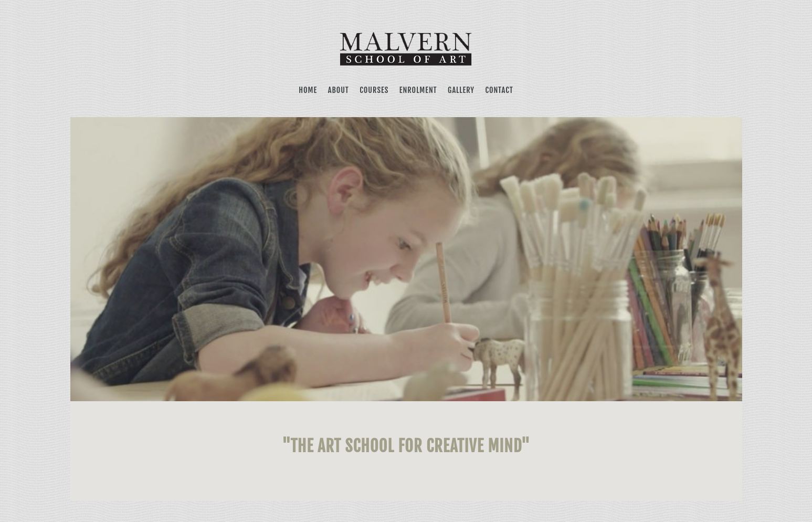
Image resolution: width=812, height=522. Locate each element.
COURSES (374, 90)
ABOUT (339, 90)
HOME (308, 90)
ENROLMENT (418, 90)
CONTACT (499, 90)
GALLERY (461, 90)
